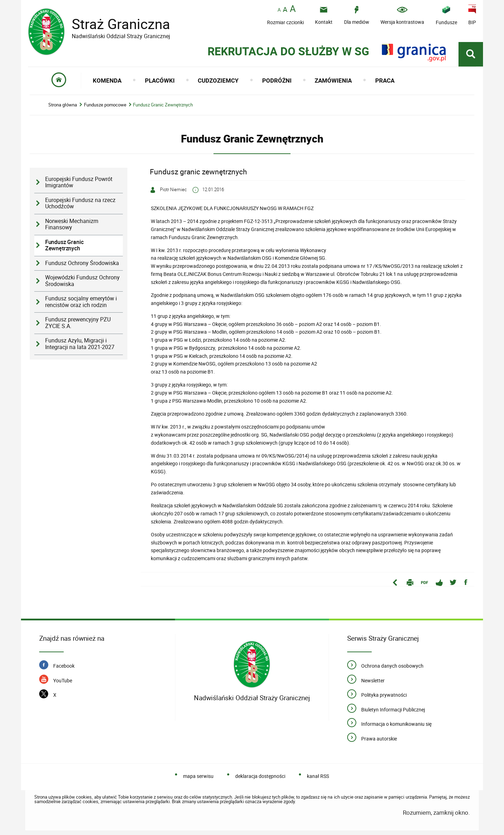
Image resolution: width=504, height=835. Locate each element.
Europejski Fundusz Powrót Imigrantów (79, 182)
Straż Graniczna (115, 24)
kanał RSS (318, 776)
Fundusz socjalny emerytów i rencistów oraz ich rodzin (81, 302)
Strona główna (63, 105)
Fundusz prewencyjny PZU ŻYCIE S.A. (78, 323)
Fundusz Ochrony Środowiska (82, 263)
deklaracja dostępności (260, 776)
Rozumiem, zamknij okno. (436, 812)
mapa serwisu (198, 776)
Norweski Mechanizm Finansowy (72, 224)
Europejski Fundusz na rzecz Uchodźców (80, 203)
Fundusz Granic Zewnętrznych (163, 105)
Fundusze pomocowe (105, 105)
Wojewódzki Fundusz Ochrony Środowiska (82, 281)
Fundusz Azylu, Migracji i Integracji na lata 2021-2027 (80, 344)
